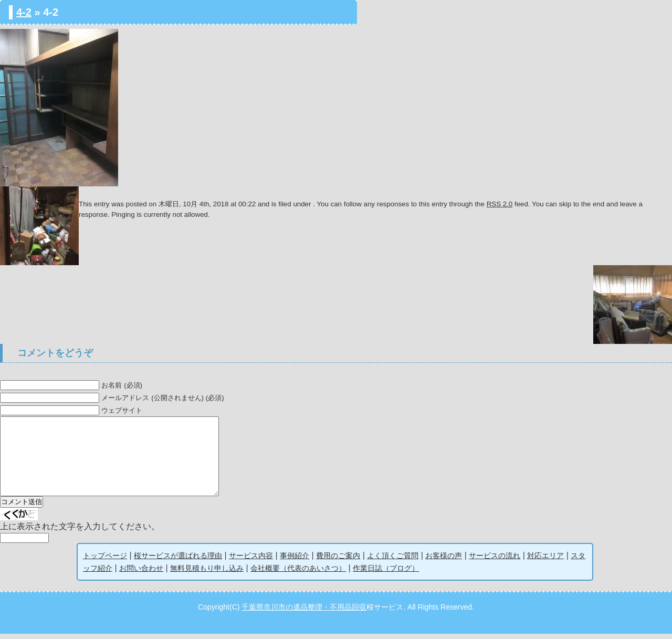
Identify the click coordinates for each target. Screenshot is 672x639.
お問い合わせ (141, 573)
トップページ (105, 561)
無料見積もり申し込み (207, 573)
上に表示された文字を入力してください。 (80, 532)
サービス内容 (251, 561)
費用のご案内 (338, 561)
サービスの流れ (495, 561)
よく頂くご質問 (393, 561)
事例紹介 (295, 561)
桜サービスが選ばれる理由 (178, 561)
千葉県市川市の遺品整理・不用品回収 (304, 612)
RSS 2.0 (500, 204)
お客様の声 (444, 561)
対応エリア (545, 561)
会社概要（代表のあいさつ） (298, 573)
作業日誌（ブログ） (386, 573)
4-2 (24, 12)
